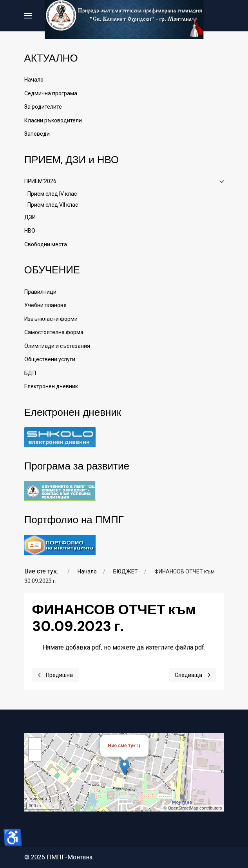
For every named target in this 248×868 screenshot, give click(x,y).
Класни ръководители (53, 120)
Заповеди (37, 134)
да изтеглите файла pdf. (171, 647)
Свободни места (46, 244)
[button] (28, 16)
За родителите (43, 107)
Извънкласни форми (51, 319)
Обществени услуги (50, 359)
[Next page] (193, 675)
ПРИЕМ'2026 (124, 181)
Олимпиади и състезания (57, 346)
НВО (30, 231)
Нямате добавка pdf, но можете (124, 647)
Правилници (40, 292)
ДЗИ (30, 217)
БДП (30, 373)
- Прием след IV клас (51, 194)
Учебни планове (45, 305)
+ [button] (35, 744)
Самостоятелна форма (54, 332)
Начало (34, 80)
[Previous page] (56, 675)
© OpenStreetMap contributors (193, 808)
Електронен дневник (51, 386)
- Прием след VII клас (51, 205)
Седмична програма (51, 93)
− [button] (35, 755)
